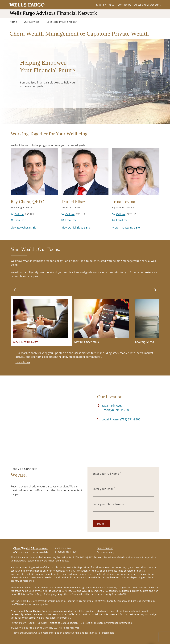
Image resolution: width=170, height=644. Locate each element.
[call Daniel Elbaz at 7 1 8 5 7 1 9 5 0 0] (68, 214)
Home (13, 22)
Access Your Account (147, 5)
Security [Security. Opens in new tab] (42, 623)
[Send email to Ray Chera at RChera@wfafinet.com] (18, 220)
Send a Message (106, 552)
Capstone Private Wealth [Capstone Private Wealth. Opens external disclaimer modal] (62, 22)
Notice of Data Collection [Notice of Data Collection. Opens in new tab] (64, 623)
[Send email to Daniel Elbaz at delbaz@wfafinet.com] (69, 220)
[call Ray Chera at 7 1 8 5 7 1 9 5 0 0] (17, 214)
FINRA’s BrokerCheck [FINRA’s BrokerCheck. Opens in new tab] (22, 633)
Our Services (32, 22)
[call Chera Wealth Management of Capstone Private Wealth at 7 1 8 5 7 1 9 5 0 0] (121, 419)
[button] (24, 228)
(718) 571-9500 (105, 5)
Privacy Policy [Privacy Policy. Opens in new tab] (18, 623)
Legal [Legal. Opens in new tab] (32, 623)
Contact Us (124, 5)
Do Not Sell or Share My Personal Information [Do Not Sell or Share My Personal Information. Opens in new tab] (106, 623)
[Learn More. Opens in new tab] (23, 362)
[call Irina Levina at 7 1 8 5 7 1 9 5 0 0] (119, 214)
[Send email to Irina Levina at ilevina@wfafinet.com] (120, 220)
